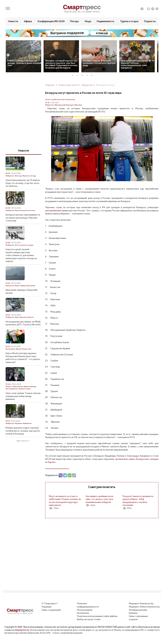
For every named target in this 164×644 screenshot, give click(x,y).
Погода (74, 21)
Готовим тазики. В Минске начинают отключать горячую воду (99, 63)
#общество (50, 105)
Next (156, 55)
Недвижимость (106, 21)
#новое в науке (25, 389)
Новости (13, 21)
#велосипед (20, 210)
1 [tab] (74, 75)
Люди (88, 21)
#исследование (12, 389)
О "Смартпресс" (50, 603)
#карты (25, 349)
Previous (8, 55)
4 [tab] (88, 75)
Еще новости (22, 441)
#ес (30, 349)
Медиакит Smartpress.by (141, 603)
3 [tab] (83, 75)
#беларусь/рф (60, 105)
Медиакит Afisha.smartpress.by (144, 607)
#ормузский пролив (28, 286)
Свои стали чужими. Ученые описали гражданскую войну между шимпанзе (23, 396)
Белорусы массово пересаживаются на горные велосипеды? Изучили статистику (23, 218)
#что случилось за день (24, 245)
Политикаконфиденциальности (88, 605)
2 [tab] (78, 75)
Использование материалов (85, 611)
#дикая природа (30, 386)
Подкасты (150, 21)
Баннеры (133, 613)
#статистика (30, 210)
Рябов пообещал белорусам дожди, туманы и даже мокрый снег (24, 63)
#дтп (17, 317)
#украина (19, 423)
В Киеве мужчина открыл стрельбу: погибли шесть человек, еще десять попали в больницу (23, 431)
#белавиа (78, 105)
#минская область (27, 317)
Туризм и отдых (129, 21)
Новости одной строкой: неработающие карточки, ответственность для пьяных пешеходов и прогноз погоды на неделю (21, 255)
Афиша (28, 21)
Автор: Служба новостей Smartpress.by (60, 99)
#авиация (70, 105)
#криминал (27, 423)
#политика (10, 286)
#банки (19, 349)
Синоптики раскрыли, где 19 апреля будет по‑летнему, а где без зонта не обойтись (23, 183)
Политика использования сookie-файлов (97, 616)
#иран (17, 286)
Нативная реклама (138, 610)
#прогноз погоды (29, 176)
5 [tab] (93, 75)
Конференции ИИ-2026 (51, 21)
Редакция (47, 607)
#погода (18, 176)
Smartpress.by (22, 630)
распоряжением (53, 210)
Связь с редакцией (51, 610)
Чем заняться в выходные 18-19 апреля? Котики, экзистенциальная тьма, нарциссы (137, 64)
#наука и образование (14, 386)
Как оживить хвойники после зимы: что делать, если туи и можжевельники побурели (99, 499)
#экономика (10, 349)
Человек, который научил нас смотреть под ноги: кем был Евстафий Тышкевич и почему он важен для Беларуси (61, 64)
